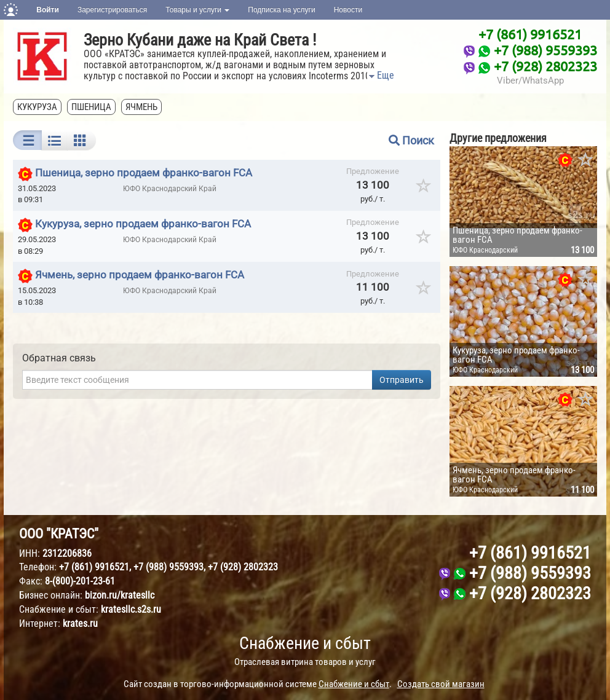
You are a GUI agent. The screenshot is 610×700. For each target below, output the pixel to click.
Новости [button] (348, 10)
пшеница (91, 107)
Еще (381, 75)
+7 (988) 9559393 (545, 50)
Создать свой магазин (441, 684)
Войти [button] (48, 10)
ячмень (141, 107)
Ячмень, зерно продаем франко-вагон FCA (140, 275)
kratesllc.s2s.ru (131, 609)
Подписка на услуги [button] (281, 10)
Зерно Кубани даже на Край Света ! (200, 40)
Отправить (402, 380)
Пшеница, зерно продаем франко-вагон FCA (144, 173)
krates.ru (80, 623)
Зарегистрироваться (112, 10)
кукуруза (37, 107)
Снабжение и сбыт (305, 643)
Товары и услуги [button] (197, 10)
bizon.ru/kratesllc (120, 595)
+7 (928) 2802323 (545, 66)
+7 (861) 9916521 (530, 34)
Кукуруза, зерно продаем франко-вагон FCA (143, 224)
